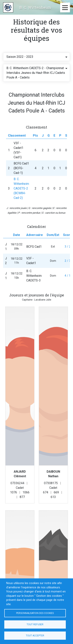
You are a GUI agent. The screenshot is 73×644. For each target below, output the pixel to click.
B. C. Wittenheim (35, 7)
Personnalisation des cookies (35, 613)
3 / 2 (68, 251)
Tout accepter (35, 636)
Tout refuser (35, 624)
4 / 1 (68, 281)
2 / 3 (68, 266)
